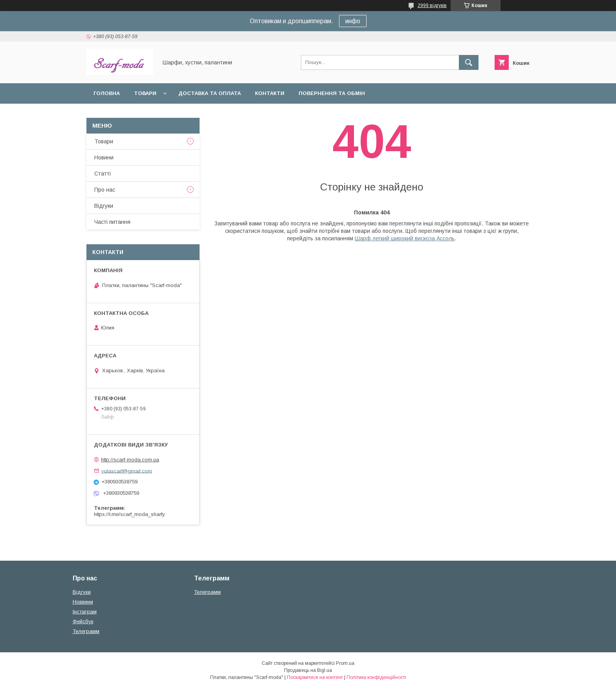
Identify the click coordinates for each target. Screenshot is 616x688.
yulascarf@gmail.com (127, 471)
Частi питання (112, 222)
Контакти (270, 93)
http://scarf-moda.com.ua (130, 460)
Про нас (105, 190)
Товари (145, 93)
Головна (107, 93)
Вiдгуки (104, 206)
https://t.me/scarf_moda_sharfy (129, 514)
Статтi (103, 174)
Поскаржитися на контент (315, 677)
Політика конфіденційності (376, 677)
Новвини (83, 602)
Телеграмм (86, 631)
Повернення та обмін (332, 93)
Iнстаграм (85, 612)
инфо (353, 21)
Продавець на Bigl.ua (308, 670)
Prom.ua (345, 663)
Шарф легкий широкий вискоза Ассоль (405, 238)
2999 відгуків (432, 5)
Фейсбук (83, 621)
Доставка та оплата (210, 93)
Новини (104, 157)
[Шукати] (469, 62)
